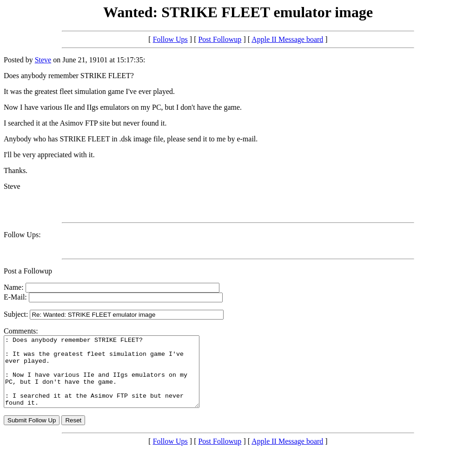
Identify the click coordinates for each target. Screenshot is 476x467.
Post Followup (220, 39)
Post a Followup (28, 271)
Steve (43, 60)
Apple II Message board (287, 39)
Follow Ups (170, 39)
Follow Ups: (22, 235)
